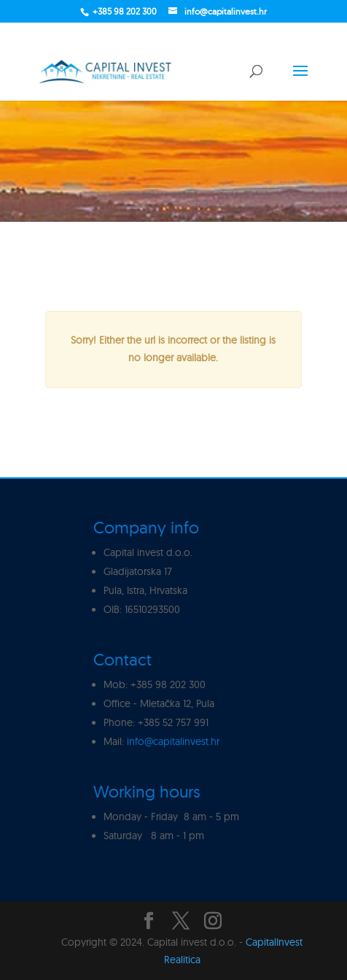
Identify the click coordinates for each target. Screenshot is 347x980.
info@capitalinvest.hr (173, 741)
